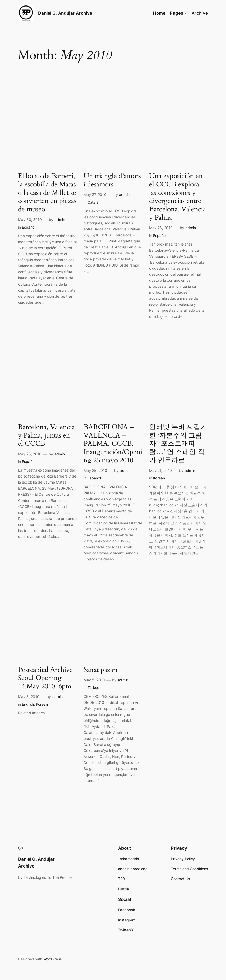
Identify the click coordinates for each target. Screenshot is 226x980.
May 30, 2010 (30, 220)
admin (60, 220)
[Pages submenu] (186, 13)
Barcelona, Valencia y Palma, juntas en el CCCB (46, 436)
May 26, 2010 (161, 228)
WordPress (53, 959)
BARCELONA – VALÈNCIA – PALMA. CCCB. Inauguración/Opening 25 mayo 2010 (113, 444)
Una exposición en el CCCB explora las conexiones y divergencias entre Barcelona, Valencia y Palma (178, 197)
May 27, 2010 (95, 194)
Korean (159, 478)
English (28, 704)
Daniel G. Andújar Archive (65, 13)
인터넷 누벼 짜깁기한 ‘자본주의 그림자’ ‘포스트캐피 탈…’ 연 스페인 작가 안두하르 (178, 444)
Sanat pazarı (100, 670)
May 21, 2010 (161, 470)
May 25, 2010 (30, 454)
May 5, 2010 (94, 680)
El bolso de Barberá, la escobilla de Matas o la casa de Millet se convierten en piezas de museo (47, 193)
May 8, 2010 (29, 697)
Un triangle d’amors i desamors (112, 180)
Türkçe (93, 687)
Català (93, 202)
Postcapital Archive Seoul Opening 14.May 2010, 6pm (45, 678)
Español (29, 227)
